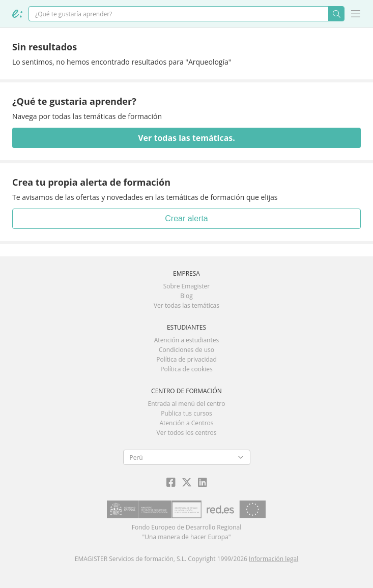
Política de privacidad (186, 359)
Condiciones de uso (186, 350)
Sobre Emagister (187, 286)
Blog (186, 296)
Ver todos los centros (187, 433)
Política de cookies (186, 369)
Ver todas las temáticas (186, 305)
